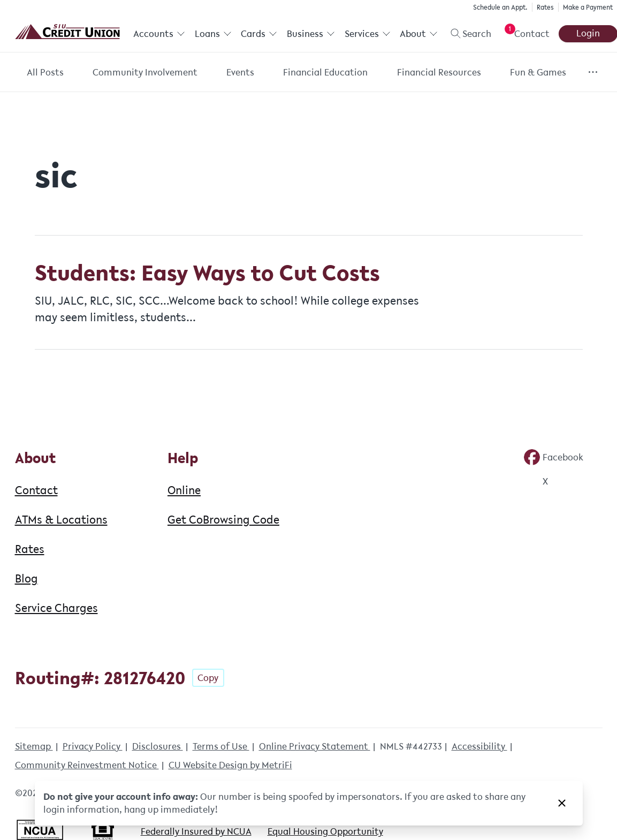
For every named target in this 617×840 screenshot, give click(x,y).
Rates (545, 7)
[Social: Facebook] (553, 457)
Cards (259, 34)
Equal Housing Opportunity (325, 831)
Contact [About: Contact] (36, 490)
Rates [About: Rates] (30, 549)
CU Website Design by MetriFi (230, 765)
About (419, 34)
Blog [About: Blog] (26, 578)
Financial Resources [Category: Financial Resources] (439, 72)
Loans (213, 34)
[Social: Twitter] (536, 481)
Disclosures (158, 746)
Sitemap (34, 746)
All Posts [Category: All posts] (45, 72)
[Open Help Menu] (524, 34)
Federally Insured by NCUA (196, 831)
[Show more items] (593, 72)
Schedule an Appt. (500, 7)
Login (588, 33)
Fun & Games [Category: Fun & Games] (538, 72)
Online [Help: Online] (184, 490)
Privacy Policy (93, 746)
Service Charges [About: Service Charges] (56, 608)
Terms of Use (221, 746)
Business (311, 34)
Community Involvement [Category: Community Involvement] (145, 72)
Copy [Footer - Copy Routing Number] (208, 678)
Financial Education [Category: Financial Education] (325, 72)
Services (367, 34)
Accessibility (479, 746)
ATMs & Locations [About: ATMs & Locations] (61, 519)
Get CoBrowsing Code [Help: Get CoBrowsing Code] (223, 519)
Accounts (159, 34)
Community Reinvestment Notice (87, 765)
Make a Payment (588, 7)
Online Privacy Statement (315, 746)
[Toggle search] (467, 34)
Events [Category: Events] (240, 72)
